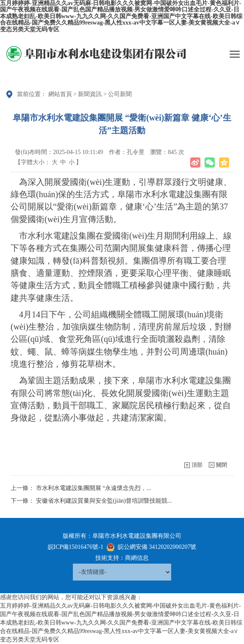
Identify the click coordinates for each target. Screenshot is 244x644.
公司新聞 (120, 94)
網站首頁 (60, 94)
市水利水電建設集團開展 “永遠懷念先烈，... (94, 488)
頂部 (197, 465)
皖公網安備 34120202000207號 (157, 547)
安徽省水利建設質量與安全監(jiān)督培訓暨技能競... (104, 501)
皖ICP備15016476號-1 (76, 547)
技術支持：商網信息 (122, 558)
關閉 (222, 465)
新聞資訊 (90, 94)
